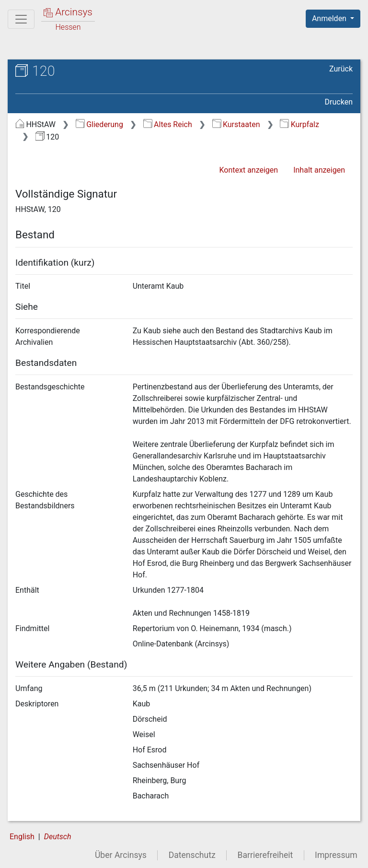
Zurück (341, 69)
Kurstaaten (236, 124)
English (22, 837)
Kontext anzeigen (248, 170)
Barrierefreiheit (265, 855)
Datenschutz (192, 855)
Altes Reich (168, 124)
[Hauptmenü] (21, 19)
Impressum (336, 855)
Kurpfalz (299, 124)
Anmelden (330, 18)
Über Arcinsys (121, 855)
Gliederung (99, 124)
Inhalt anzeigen (319, 170)
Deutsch (58, 837)
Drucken (339, 102)
